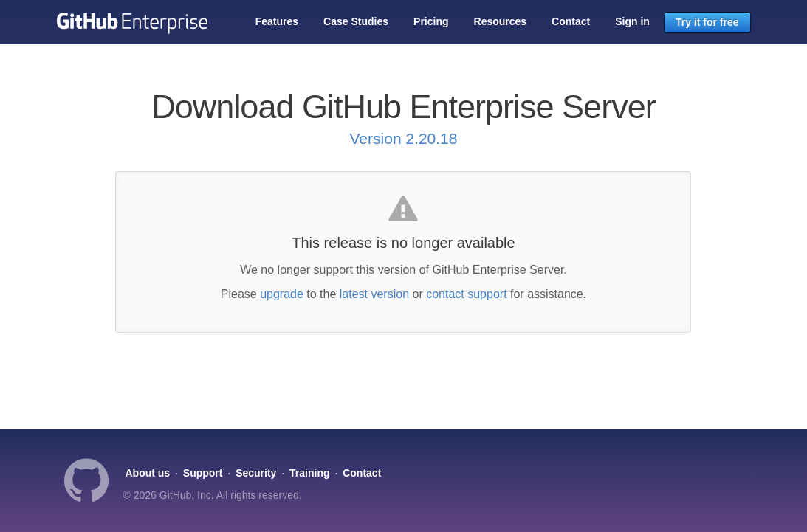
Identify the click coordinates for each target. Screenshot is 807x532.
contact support (466, 294)
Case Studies (356, 21)
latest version (374, 294)
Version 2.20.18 (404, 138)
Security (256, 473)
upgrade (282, 294)
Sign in (632, 21)
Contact (571, 21)
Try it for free (707, 22)
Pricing (431, 21)
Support (203, 473)
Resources (501, 21)
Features (277, 21)
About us (148, 473)
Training (309, 473)
